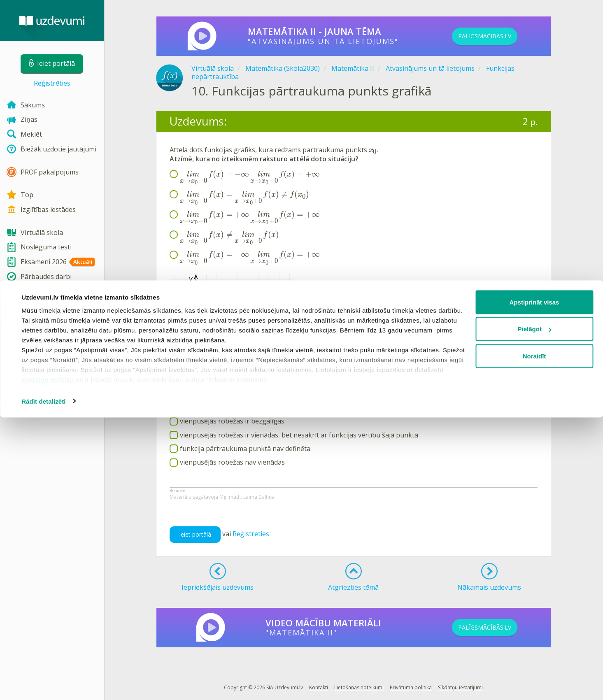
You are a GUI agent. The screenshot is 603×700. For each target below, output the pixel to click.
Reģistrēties (52, 83)
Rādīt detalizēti (43, 684)
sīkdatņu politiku (48, 662)
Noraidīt (534, 638)
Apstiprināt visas (534, 585)
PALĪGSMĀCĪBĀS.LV (498, 36)
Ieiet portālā (195, 534)
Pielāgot (535, 612)
